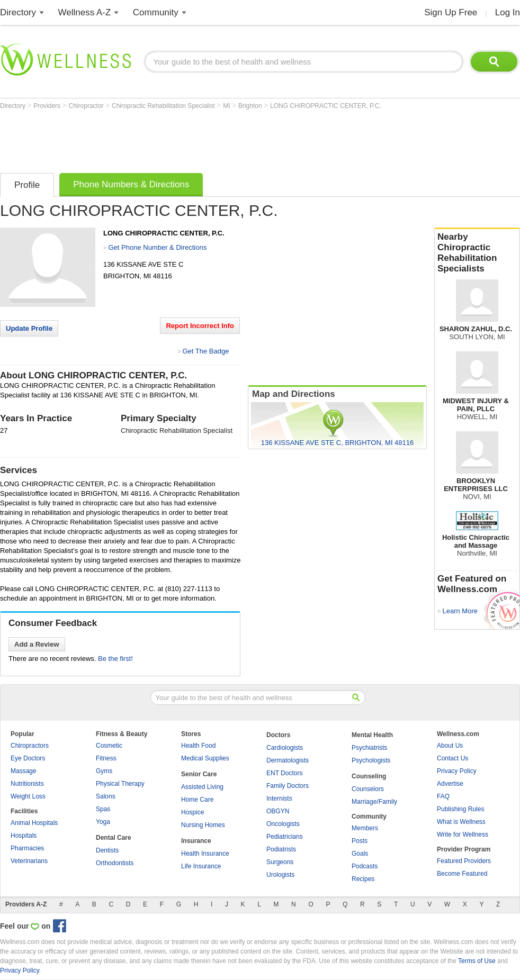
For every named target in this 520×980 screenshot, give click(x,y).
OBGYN (278, 811)
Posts (360, 841)
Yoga (103, 822)
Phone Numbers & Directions (131, 184)
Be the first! (115, 659)
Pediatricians (285, 837)
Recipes (363, 879)
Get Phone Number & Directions (157, 247)
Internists (279, 798)
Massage (24, 771)
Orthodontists (115, 863)
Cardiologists (285, 748)
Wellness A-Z (85, 12)
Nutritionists (27, 784)
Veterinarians (29, 861)
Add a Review (37, 644)
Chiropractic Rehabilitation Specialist (164, 106)
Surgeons (280, 862)
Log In (508, 12)
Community (156, 12)
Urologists (280, 875)
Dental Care (114, 838)
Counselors (368, 789)
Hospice (192, 812)
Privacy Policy (457, 771)
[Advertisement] (193, 139)
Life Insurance (201, 866)
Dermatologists (288, 760)
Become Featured (462, 874)
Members (365, 828)
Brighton (251, 106)
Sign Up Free (451, 12)
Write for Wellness (463, 834)
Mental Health (372, 735)
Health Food (198, 746)
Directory (18, 12)
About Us (450, 746)
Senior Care (199, 774)
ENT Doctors (284, 773)
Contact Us (452, 758)
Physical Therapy (120, 784)
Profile (27, 185)
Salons (106, 796)
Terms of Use (477, 961)
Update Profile (29, 328)
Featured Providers (464, 861)
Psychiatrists (369, 748)
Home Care (197, 800)
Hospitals (24, 836)
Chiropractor (87, 106)
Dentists (107, 850)
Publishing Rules (460, 809)
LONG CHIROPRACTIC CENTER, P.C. (326, 106)
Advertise (450, 784)
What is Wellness (461, 822)
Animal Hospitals (34, 823)
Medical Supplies (205, 758)
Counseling (369, 776)
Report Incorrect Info (200, 326)
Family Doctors (288, 786)
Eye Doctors (28, 758)
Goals (360, 854)
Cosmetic (109, 746)
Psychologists (371, 760)
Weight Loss (28, 796)
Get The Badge (205, 351)
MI (227, 106)
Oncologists (283, 824)
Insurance (196, 841)
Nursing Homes (203, 825)
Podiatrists (281, 849)
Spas (103, 809)
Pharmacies (27, 848)
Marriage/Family (374, 802)
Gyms (104, 771)
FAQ (443, 796)
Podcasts (365, 866)
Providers (48, 106)
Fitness (106, 758)
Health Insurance (205, 854)
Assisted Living (202, 787)
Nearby (477, 253)
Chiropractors (30, 746)
